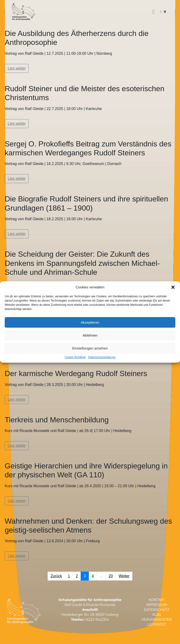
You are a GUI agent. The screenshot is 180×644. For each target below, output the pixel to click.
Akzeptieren (90, 322)
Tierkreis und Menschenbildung (57, 420)
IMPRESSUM (157, 605)
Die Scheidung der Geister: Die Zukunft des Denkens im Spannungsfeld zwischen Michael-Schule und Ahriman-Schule (82, 263)
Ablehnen (90, 335)
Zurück (56, 576)
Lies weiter (17, 68)
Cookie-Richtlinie (75, 357)
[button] (173, 287)
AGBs (157, 615)
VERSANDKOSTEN (157, 620)
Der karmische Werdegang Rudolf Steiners (76, 373)
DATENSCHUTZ (157, 610)
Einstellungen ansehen (90, 348)
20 (111, 576)
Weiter (124, 576)
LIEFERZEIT (157, 624)
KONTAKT (157, 600)
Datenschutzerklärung (102, 357)
